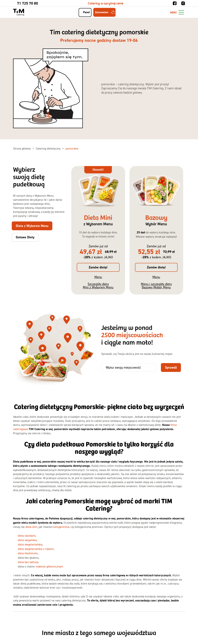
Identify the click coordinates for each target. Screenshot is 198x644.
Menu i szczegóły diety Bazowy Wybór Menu (156, 286)
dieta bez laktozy (28, 562)
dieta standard (27, 536)
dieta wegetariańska (30, 544)
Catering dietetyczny (48, 148)
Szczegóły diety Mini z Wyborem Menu (98, 286)
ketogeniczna (61, 527)
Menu (98, 277)
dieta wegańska (27, 540)
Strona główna (22, 148)
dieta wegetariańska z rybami (36, 549)
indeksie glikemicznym (49, 566)
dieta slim (31, 527)
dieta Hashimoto (28, 553)
